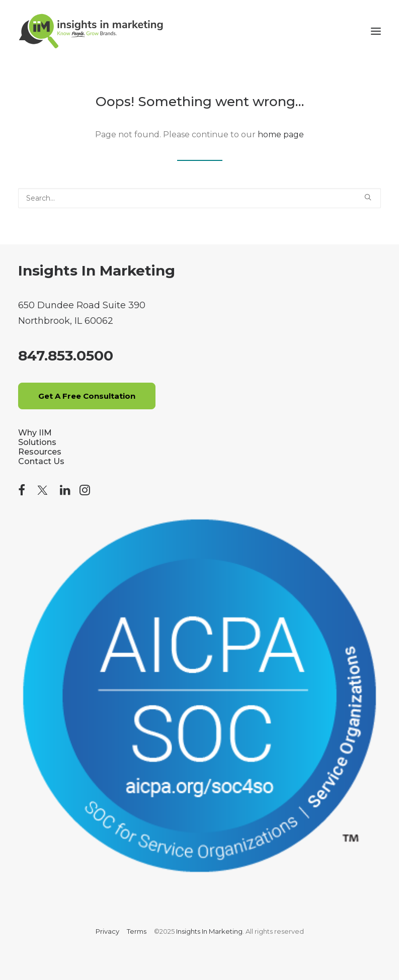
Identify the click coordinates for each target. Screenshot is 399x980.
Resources (40, 452)
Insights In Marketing (97, 271)
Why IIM (35, 433)
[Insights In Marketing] (91, 31)
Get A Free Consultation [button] (87, 396)
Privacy (107, 931)
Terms (137, 931)
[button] (376, 31)
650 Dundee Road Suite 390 (82, 305)
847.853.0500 (66, 355)
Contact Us (41, 461)
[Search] (199, 198)
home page (281, 135)
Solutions (37, 442)
